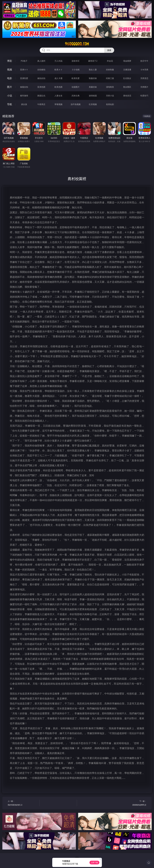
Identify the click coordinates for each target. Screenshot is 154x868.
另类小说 (110, 96)
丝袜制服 (110, 70)
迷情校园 (93, 96)
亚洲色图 (41, 87)
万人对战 (58, 61)
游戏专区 (76, 61)
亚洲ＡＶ (24, 70)
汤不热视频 (76, 104)
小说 (10, 96)
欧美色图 (58, 87)
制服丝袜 (93, 78)
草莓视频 (58, 104)
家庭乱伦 (41, 96)
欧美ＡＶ (58, 70)
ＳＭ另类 (144, 70)
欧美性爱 (76, 78)
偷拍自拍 (41, 78)
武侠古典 (76, 96)
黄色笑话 (127, 96)
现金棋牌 (127, 61)
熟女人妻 (93, 70)
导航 (10, 104)
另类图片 (144, 87)
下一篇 (131, 803)
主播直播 (127, 70)
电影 (10, 78)
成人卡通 (58, 78)
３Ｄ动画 (76, 70)
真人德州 (41, 61)
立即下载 (94, 862)
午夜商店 (41, 104)
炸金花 (110, 61)
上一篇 (23, 803)
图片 (10, 87)
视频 (10, 70)
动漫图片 (76, 87)
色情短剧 (110, 104)
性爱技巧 (144, 96)
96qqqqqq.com (77, 44)
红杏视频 (93, 104)
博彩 (10, 61)
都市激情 (24, 96)
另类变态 (144, 78)
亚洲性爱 (24, 78)
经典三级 (110, 78)
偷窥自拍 (24, 87)
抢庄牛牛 (144, 61)
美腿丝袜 (93, 87)
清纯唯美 (110, 87)
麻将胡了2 (93, 61)
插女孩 (24, 104)
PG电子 (24, 61)
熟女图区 (127, 87)
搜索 (109, 50)
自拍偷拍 (41, 70)
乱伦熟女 (127, 78)
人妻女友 (58, 96)
